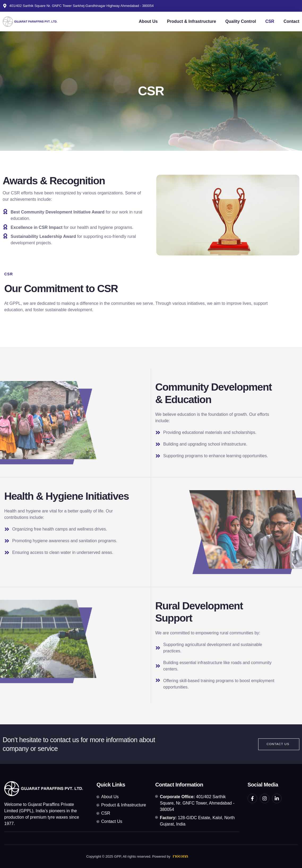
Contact (291, 21)
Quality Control (241, 21)
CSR (270, 21)
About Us (148, 21)
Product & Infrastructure (191, 21)
